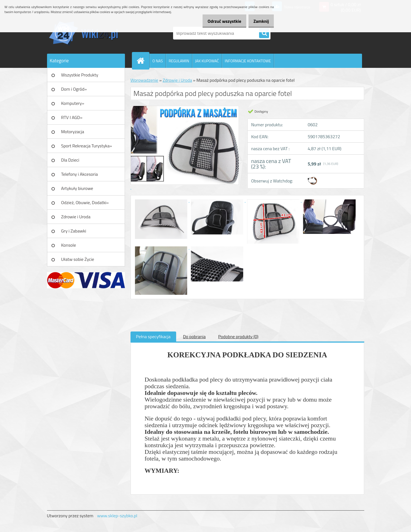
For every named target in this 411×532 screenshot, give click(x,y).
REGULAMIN (179, 61)
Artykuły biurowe (77, 188)
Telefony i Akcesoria (80, 174)
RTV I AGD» (72, 117)
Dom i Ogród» (74, 89)
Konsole (69, 245)
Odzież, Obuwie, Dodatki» (85, 202)
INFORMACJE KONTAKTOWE (248, 61)
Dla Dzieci (70, 160)
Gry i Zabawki (74, 231)
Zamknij (259, 21)
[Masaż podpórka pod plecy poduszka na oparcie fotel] (162, 200)
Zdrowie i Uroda (76, 217)
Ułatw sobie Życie (78, 259)
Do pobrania (194, 336)
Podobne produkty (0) (238, 336)
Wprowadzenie (144, 80)
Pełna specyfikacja (153, 336)
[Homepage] (143, 61)
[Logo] (85, 33)
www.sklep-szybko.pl (117, 516)
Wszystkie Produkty (80, 75)
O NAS (158, 61)
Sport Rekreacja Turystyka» (87, 146)
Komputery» (73, 103)
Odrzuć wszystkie (219, 21)
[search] (264, 33)
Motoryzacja (73, 132)
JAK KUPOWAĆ (207, 61)
